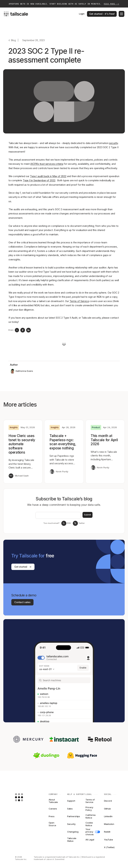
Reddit (107, 832)
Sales (70, 809)
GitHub (107, 809)
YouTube (108, 840)
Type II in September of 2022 (39, 180)
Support (71, 801)
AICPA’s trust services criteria (47, 164)
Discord (108, 801)
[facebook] (23, 330)
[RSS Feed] (64, 523)
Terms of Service (79, 301)
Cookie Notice (89, 824)
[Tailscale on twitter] (75, 523)
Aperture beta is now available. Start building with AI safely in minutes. (64, 4)
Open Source (52, 824)
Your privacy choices (92, 832)
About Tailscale (53, 801)
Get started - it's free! (102, 14)
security (113, 143)
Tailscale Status (72, 840)
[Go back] (12, 40)
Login (82, 14)
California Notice (90, 816)
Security (71, 824)
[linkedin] (28, 330)
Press (51, 816)
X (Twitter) (109, 847)
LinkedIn (108, 816)
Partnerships (73, 816)
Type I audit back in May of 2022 (48, 176)
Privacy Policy (89, 809)
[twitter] (17, 330)
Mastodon (109, 824)
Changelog (73, 832)
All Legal (90, 840)
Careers (53, 809)
